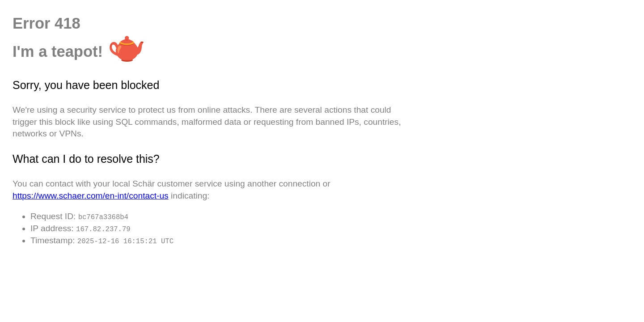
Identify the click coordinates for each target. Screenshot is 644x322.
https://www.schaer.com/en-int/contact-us (91, 196)
